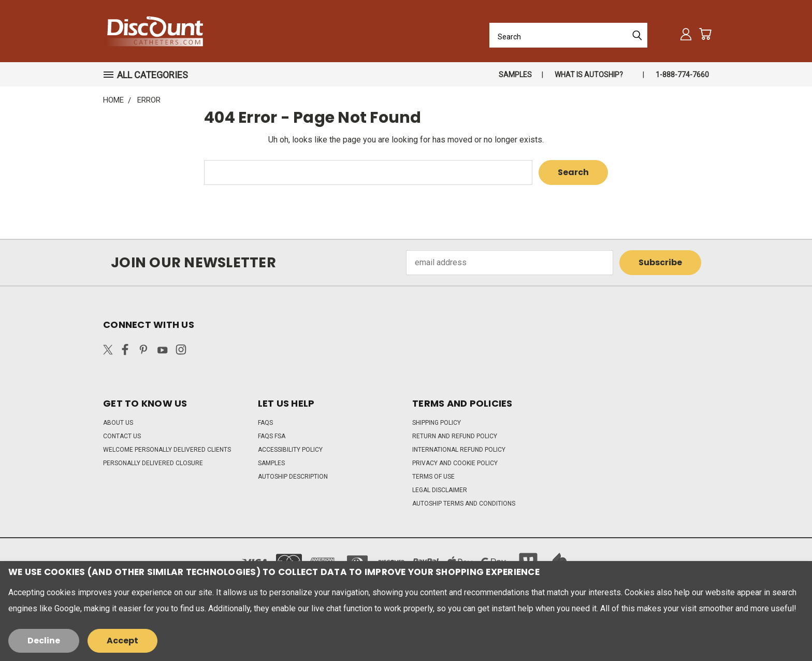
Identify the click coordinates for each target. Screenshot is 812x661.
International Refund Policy (459, 450)
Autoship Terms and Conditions (464, 504)
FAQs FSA (272, 436)
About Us (118, 423)
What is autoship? (589, 75)
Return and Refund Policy (455, 436)
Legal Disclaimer (440, 490)
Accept (122, 641)
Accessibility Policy (290, 450)
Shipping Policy (437, 423)
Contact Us (122, 436)
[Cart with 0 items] (705, 34)
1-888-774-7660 (682, 75)
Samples (515, 75)
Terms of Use (433, 477)
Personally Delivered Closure (153, 463)
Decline (44, 641)
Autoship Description (293, 477)
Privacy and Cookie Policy (455, 463)
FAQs (265, 423)
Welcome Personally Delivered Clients (167, 450)
